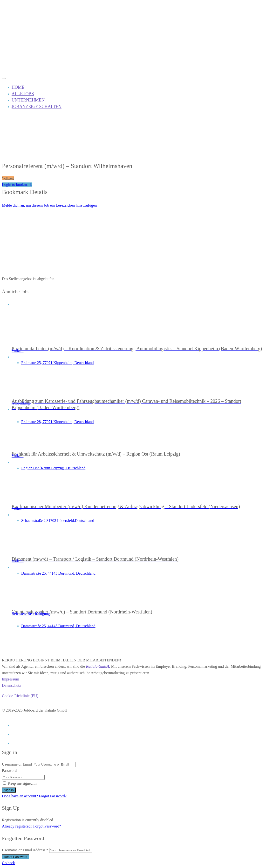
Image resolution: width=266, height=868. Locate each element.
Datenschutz (11, 685)
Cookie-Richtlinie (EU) (20, 696)
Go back (8, 863)
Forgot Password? (53, 796)
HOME (18, 87)
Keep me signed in (22, 783)
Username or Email (17, 764)
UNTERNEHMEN (28, 100)
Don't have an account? (20, 796)
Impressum (10, 679)
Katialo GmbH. (98, 666)
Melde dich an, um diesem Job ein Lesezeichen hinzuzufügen (49, 205)
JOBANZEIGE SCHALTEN (37, 107)
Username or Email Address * (25, 850)
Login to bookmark (17, 185)
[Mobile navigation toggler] (4, 79)
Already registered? (17, 826)
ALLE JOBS (23, 94)
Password (9, 770)
